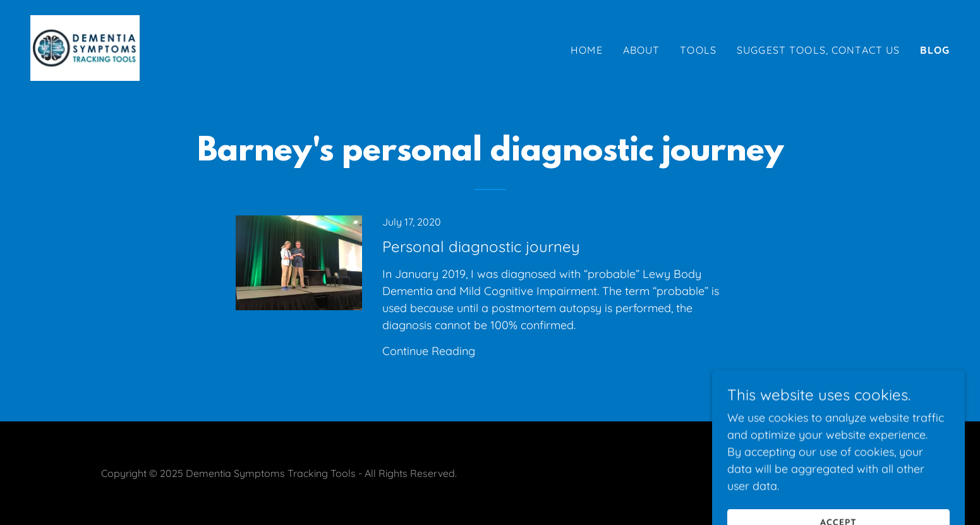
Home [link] (587, 50)
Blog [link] (935, 50)
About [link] (642, 50)
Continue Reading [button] (429, 351)
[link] (85, 47)
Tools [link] (698, 50)
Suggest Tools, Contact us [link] (818, 50)
